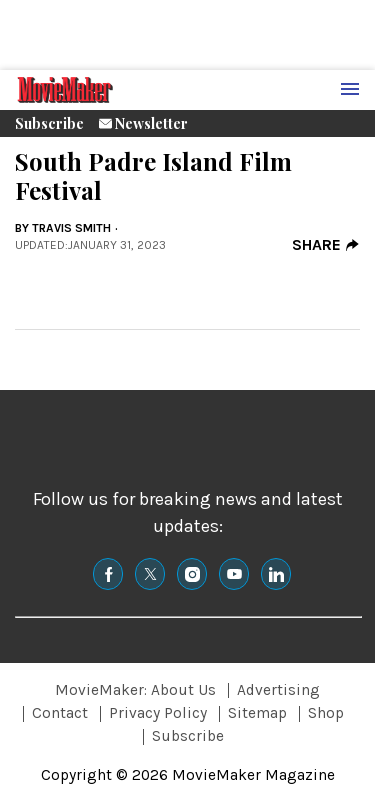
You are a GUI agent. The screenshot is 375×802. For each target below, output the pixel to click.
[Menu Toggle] (350, 90)
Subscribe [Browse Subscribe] (188, 736)
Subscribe (49, 123)
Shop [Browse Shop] (326, 713)
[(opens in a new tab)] (108, 574)
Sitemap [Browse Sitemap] (257, 713)
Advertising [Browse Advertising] (278, 690)
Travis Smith (71, 228)
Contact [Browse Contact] (60, 713)
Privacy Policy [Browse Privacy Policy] (158, 713)
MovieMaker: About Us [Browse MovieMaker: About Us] (135, 690)
